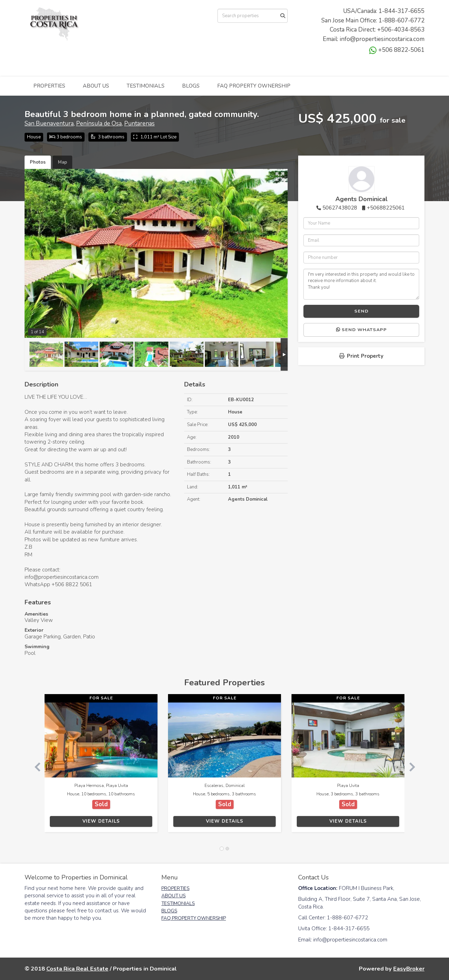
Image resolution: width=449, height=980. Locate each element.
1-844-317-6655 (401, 11)
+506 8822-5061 (397, 50)
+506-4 (387, 30)
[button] (35, 766)
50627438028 (340, 208)
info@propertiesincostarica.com (382, 39)
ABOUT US (96, 86)
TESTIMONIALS (146, 86)
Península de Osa (99, 124)
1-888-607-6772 (401, 20)
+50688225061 (386, 208)
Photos (38, 162)
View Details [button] (101, 821)
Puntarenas (139, 124)
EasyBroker (409, 969)
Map (62, 162)
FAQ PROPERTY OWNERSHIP (254, 86)
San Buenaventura (49, 124)
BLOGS (191, 86)
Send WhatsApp (361, 330)
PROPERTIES (49, 86)
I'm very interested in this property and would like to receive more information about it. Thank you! (361, 284)
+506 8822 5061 (72, 584)
